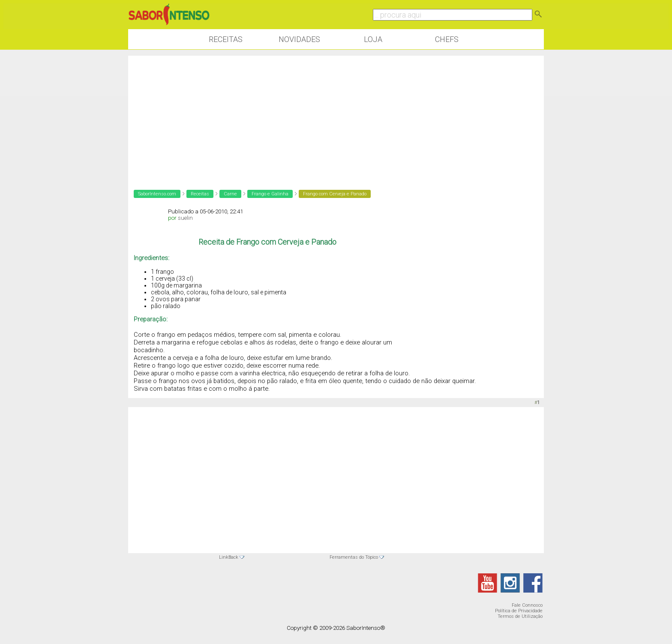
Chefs (447, 39)
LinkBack (229, 557)
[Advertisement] (336, 116)
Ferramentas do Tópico (354, 557)
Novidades (299, 39)
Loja (373, 39)
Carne (230, 194)
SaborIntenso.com (157, 194)
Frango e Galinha (270, 194)
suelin (185, 218)
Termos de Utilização (520, 616)
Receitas (226, 39)
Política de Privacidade (519, 611)
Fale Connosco (527, 605)
